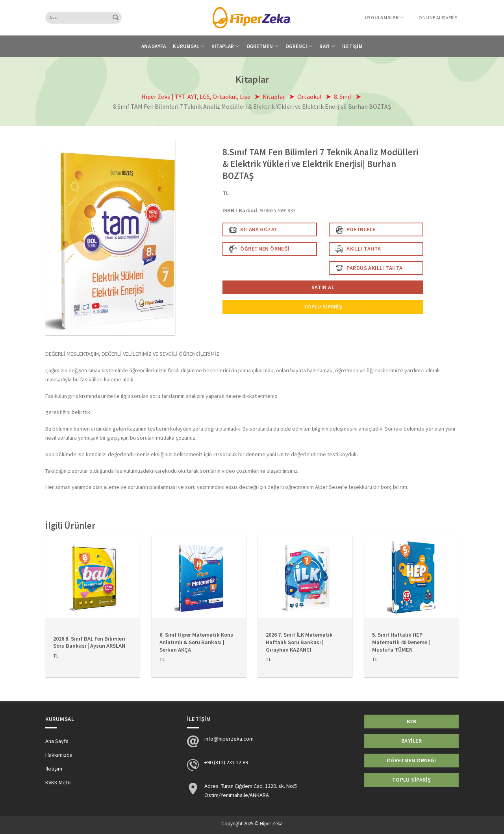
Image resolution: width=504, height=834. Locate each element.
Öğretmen (263, 46)
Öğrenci (299, 46)
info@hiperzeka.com (229, 739)
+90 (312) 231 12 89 (226, 762)
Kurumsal (189, 46)
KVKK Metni (58, 782)
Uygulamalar (384, 18)
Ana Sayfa (154, 46)
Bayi (327, 46)
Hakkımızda (59, 755)
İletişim (352, 46)
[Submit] (116, 18)
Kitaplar (225, 46)
